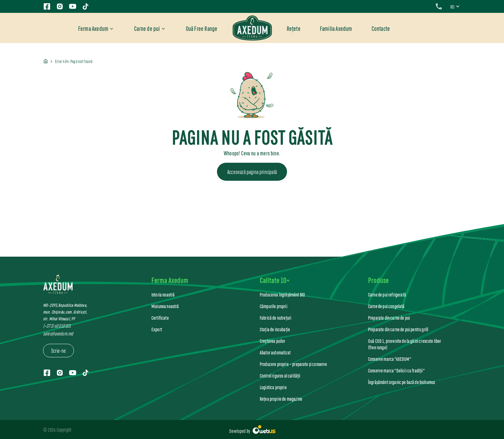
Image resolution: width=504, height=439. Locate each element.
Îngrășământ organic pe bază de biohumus (401, 382)
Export (157, 329)
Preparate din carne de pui (389, 318)
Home (45, 61)
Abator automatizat (275, 352)
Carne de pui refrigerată (387, 294)
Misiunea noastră (165, 306)
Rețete (294, 28)
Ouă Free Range (202, 28)
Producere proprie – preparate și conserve (293, 364)
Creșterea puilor (273, 341)
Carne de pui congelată (386, 306)
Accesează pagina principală (252, 171)
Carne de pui (147, 28)
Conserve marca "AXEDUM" (390, 359)
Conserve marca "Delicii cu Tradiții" (396, 370)
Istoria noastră (163, 294)
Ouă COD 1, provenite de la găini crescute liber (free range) (405, 344)
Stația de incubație (275, 329)
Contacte (381, 28)
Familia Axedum (336, 28)
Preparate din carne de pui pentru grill (398, 329)
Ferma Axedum (93, 28)
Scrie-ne (59, 350)
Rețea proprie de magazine (281, 399)
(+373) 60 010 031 (57, 326)
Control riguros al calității (280, 375)
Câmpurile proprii (274, 306)
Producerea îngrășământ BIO (282, 294)
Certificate (160, 318)
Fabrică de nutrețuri (275, 318)
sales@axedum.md (58, 333)
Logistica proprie (273, 387)
